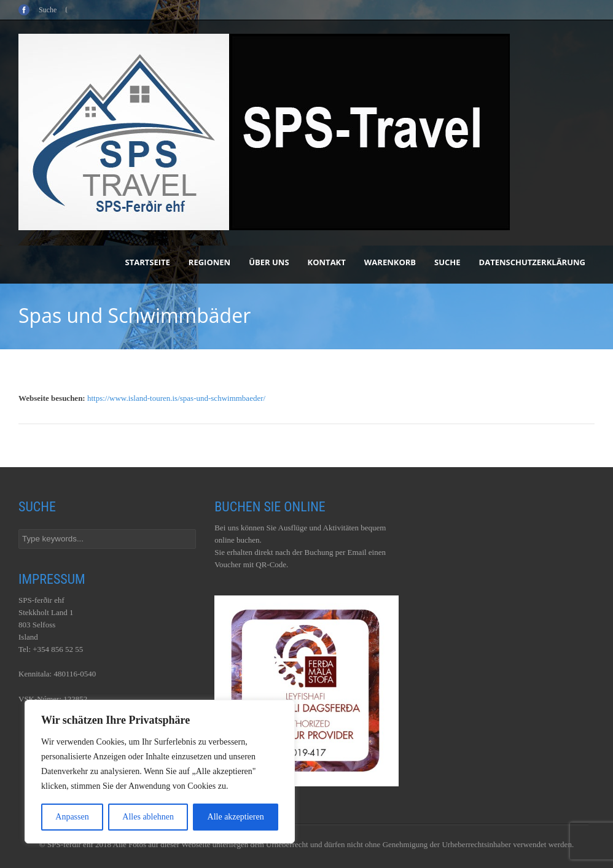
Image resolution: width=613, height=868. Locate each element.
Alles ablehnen (148, 817)
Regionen (209, 262)
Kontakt (327, 262)
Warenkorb (390, 262)
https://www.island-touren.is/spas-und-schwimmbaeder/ (176, 398)
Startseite (148, 262)
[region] (160, 772)
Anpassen (72, 817)
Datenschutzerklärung (532, 262)
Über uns (269, 262)
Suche (447, 262)
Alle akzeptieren (236, 817)
